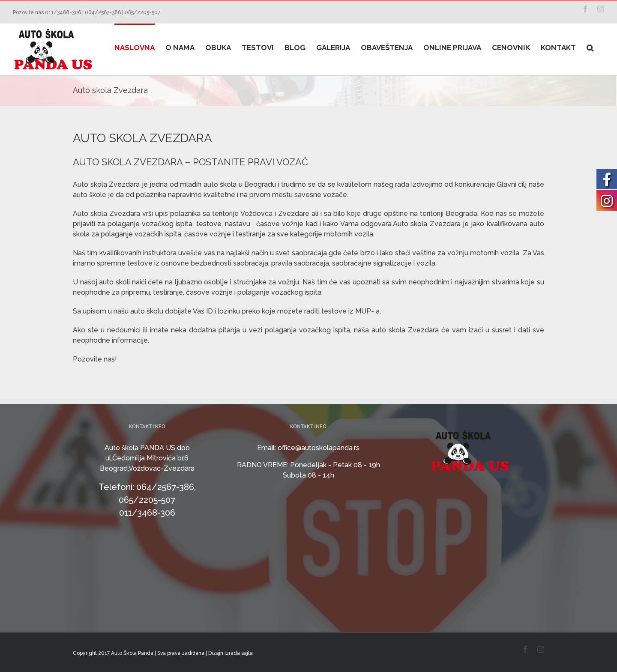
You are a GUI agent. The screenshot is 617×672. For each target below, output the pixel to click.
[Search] (590, 47)
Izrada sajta (239, 653)
